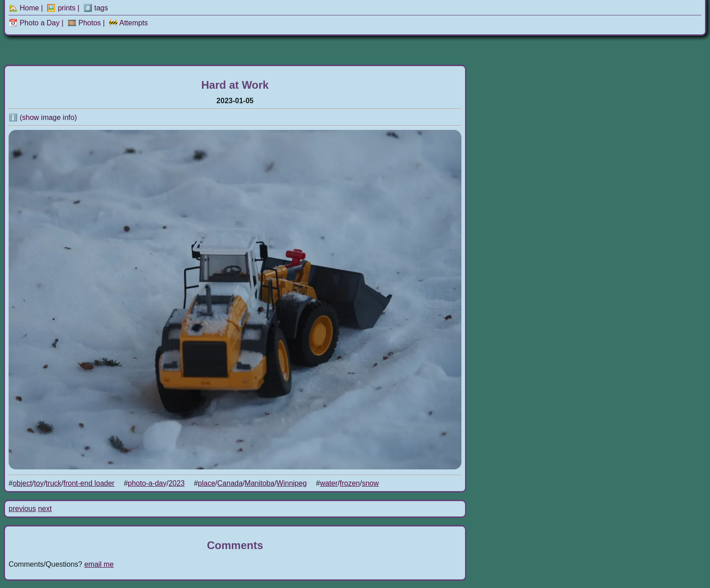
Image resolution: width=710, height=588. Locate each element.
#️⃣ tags (96, 8)
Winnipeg (292, 483)
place (206, 483)
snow (370, 483)
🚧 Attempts (128, 23)
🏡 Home (24, 8)
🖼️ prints (61, 8)
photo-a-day (147, 483)
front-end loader (89, 483)
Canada (230, 483)
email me (99, 564)
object (22, 483)
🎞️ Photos (84, 23)
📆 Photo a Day (34, 23)
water (329, 483)
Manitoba (259, 483)
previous (22, 509)
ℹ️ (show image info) (43, 117)
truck (54, 483)
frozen (350, 483)
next (45, 509)
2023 (177, 483)
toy (39, 483)
